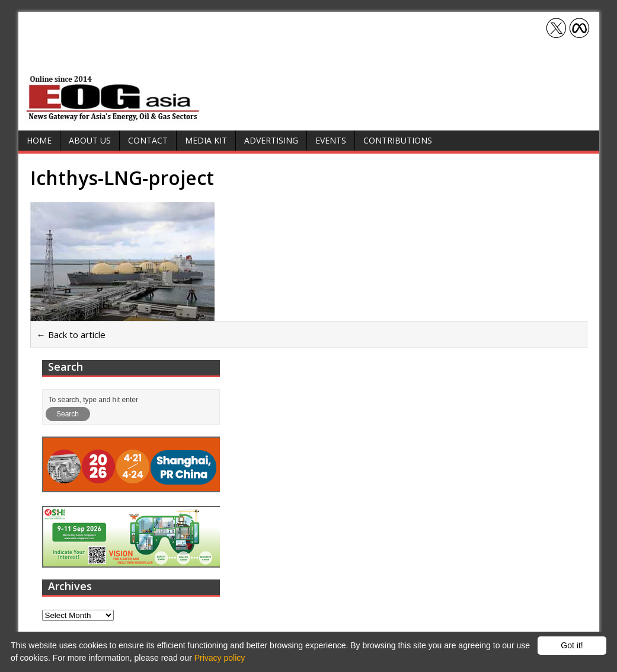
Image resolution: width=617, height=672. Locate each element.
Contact (148, 140)
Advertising (271, 140)
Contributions (398, 140)
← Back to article (71, 335)
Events (331, 140)
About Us (90, 140)
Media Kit (206, 140)
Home (39, 140)
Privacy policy (220, 658)
